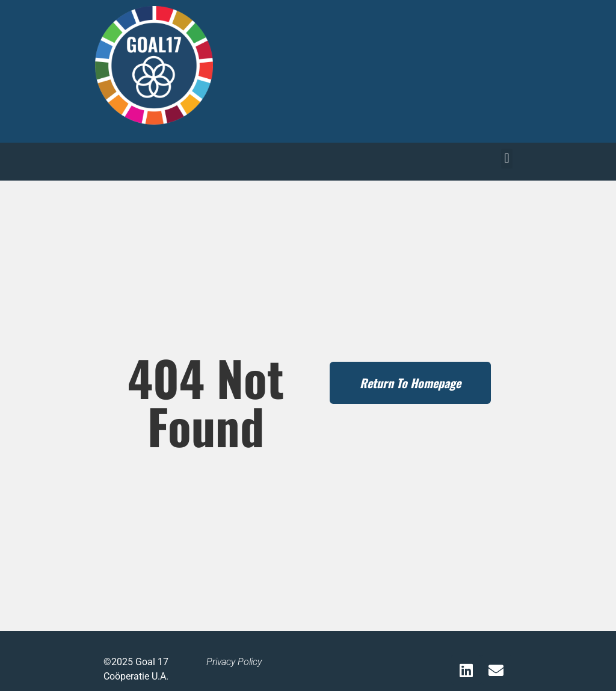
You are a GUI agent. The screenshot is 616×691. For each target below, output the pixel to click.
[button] (507, 159)
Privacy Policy (234, 662)
